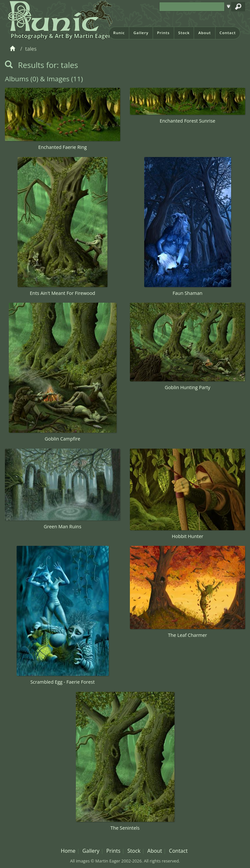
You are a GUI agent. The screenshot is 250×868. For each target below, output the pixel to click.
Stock (184, 33)
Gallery (141, 33)
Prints (163, 33)
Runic (119, 33)
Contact (228, 33)
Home (68, 851)
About (205, 33)
